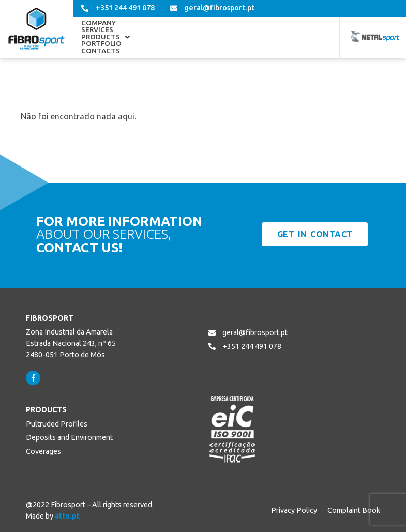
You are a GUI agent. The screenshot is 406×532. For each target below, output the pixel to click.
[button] (193, 37)
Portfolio (248, 37)
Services (142, 37)
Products (193, 37)
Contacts (298, 37)
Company (99, 37)
